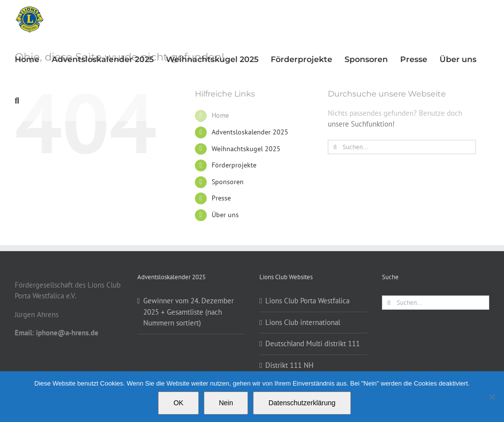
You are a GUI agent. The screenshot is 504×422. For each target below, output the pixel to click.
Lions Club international (303, 322)
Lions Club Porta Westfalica (307, 301)
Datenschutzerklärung (302, 403)
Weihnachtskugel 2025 (246, 149)
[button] (17, 100)
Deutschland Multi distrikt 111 (313, 343)
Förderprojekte (234, 165)
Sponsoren (228, 182)
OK (178, 403)
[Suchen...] (402, 147)
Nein (226, 403)
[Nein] (492, 397)
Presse (221, 198)
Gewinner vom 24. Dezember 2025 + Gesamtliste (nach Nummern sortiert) (189, 312)
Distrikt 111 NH (289, 365)
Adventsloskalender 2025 (250, 132)
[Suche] (335, 147)
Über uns (225, 215)
